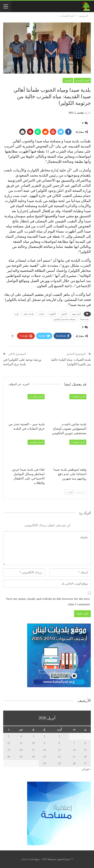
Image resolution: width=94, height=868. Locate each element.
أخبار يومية (76, 314)
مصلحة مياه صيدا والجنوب (64, 319)
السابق (81, 492)
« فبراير (86, 769)
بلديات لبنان (29, 314)
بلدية (17, 314)
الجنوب (68, 80)
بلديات (41, 314)
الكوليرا (52, 314)
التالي (69, 492)
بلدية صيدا (85, 319)
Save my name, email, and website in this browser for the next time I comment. (48, 602)
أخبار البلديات (82, 80)
